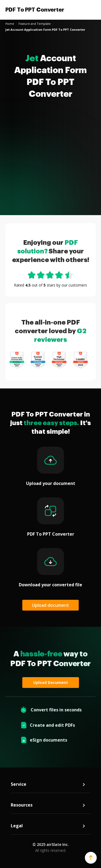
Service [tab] (48, 784)
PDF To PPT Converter (35, 10)
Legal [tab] (48, 826)
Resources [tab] (48, 805)
